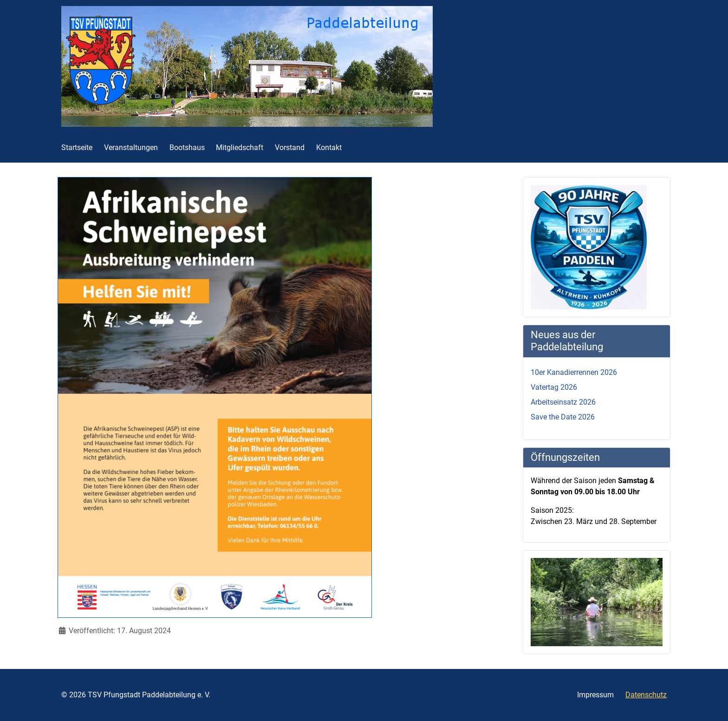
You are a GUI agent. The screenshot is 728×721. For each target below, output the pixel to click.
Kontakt (329, 147)
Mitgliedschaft (240, 147)
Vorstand (290, 147)
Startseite (77, 147)
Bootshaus (187, 147)
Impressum (595, 695)
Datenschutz (646, 695)
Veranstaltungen (131, 147)
